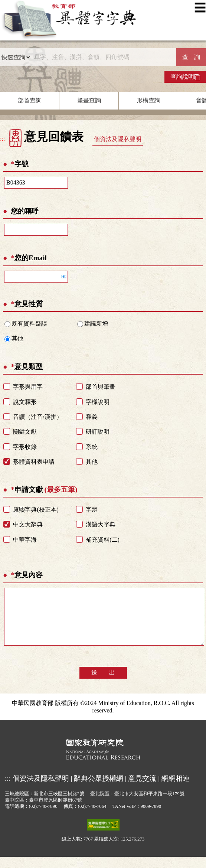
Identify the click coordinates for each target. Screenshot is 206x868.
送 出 (103, 684)
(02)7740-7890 (43, 818)
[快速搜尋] (103, 57)
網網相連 (176, 789)
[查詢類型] (16, 57)
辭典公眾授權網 (99, 789)
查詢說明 (185, 77)
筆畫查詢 (89, 100)
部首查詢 (30, 100)
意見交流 (142, 789)
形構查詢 (148, 100)
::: (2, 139)
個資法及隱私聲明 (118, 139)
